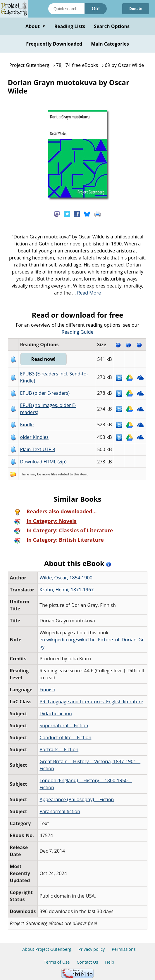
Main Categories (110, 44)
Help (110, 962)
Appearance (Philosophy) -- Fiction (77, 799)
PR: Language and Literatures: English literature (91, 702)
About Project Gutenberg (47, 949)
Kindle (27, 425)
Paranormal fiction (60, 811)
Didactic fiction (56, 714)
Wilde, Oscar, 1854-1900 (66, 578)
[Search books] (66, 9)
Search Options (112, 26)
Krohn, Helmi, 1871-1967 (67, 590)
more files (49, 474)
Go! (96, 9)
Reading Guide (78, 332)
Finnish (47, 690)
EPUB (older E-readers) (45, 393)
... (87, 293)
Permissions (124, 949)
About (36, 26)
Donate (136, 9)
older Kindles (35, 437)
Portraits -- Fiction (59, 749)
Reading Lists (70, 26)
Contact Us (87, 962)
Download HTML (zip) (43, 462)
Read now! (43, 359)
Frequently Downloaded (54, 44)
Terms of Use (57, 962)
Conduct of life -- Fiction (65, 737)
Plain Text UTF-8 (38, 449)
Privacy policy (92, 949)
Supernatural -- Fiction (64, 726)
